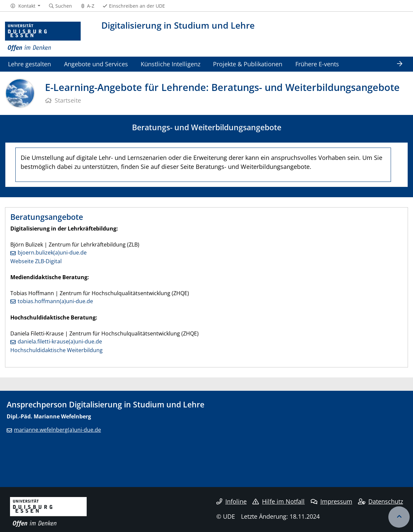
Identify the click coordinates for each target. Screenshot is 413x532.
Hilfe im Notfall (278, 501)
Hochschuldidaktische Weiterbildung (56, 350)
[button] (25, 6)
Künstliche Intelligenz (170, 64)
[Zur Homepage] (43, 37)
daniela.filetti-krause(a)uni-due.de (60, 341)
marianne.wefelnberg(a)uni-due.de (57, 430)
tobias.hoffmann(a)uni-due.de (55, 301)
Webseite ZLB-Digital (36, 261)
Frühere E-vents (317, 64)
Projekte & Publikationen (248, 64)
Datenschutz (380, 501)
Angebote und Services (96, 64)
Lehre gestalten (29, 64)
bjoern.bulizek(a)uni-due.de (52, 253)
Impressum (331, 501)
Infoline (231, 501)
